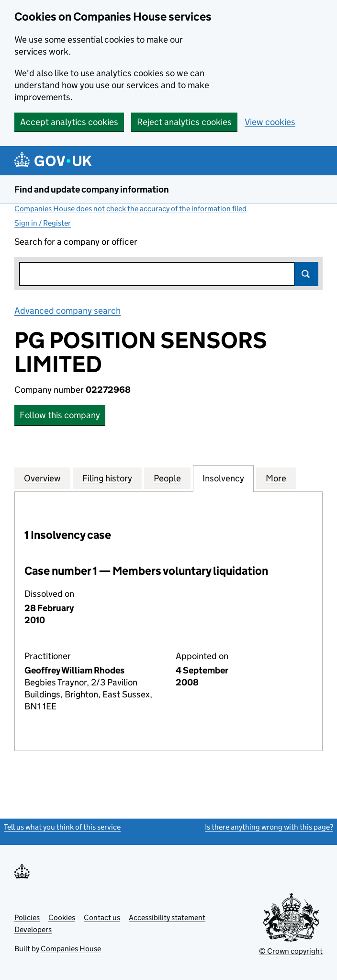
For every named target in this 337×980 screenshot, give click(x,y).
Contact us (102, 917)
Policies (27, 917)
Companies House (71, 949)
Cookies (62, 917)
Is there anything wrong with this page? (269, 827)
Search (306, 274)
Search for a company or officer (76, 242)
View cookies (270, 122)
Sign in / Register (43, 223)
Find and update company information (92, 189)
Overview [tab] (42, 478)
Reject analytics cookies (184, 122)
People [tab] (167, 478)
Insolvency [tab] (223, 478)
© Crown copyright (291, 951)
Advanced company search (67, 311)
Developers (33, 929)
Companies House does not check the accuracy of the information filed (130, 209)
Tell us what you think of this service (62, 827)
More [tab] (276, 478)
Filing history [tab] (107, 478)
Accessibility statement (167, 917)
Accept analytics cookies (69, 122)
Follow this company (60, 415)
